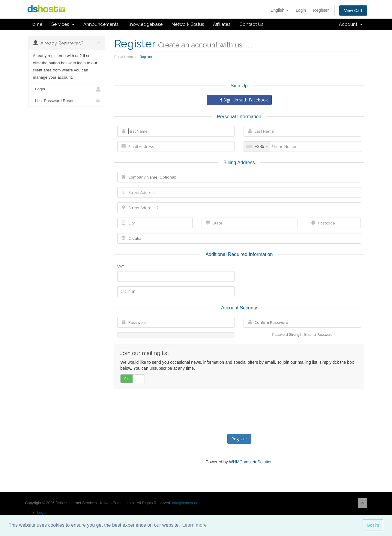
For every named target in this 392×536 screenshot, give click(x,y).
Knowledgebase (145, 24)
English (280, 10)
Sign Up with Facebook (244, 100)
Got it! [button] (373, 525)
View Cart (353, 11)
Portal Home (124, 57)
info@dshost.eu (185, 503)
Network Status (188, 24)
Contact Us (251, 24)
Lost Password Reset (67, 101)
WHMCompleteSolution (251, 462)
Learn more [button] (194, 525)
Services (63, 24)
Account (351, 24)
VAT (121, 267)
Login (301, 10)
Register (321, 10)
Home (36, 24)
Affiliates (222, 24)
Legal (42, 513)
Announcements (101, 24)
